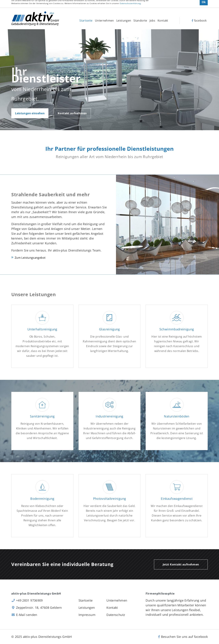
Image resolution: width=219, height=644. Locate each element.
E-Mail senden (24, 615)
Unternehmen (104, 21)
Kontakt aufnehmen (72, 113)
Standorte (140, 21)
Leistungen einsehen (30, 113)
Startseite (86, 21)
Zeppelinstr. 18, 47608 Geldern (37, 608)
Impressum (87, 615)
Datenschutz (116, 615)
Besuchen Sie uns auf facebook (183, 637)
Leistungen (124, 21)
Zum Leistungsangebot (30, 258)
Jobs (152, 21)
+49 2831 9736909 (27, 600)
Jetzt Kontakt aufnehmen (181, 564)
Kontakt (163, 21)
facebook (199, 21)
